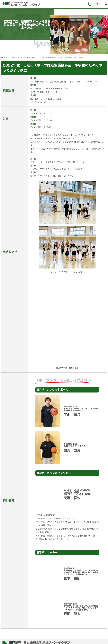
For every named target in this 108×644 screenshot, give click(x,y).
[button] (98, 4)
